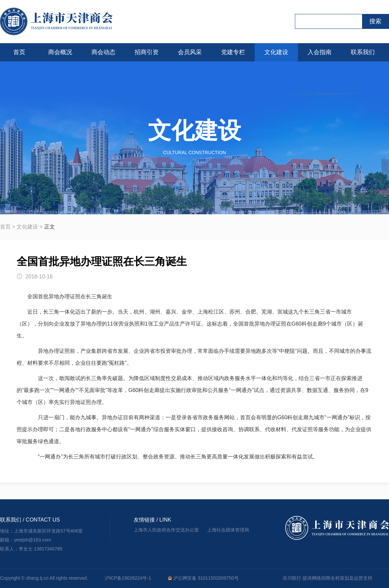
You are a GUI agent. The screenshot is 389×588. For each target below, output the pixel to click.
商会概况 (60, 52)
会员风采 (190, 52)
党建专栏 (233, 52)
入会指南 (320, 52)
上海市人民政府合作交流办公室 (166, 530)
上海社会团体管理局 (228, 530)
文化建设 (276, 52)
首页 (19, 52)
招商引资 (147, 52)
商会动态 (103, 52)
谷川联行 (293, 578)
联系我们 (363, 52)
